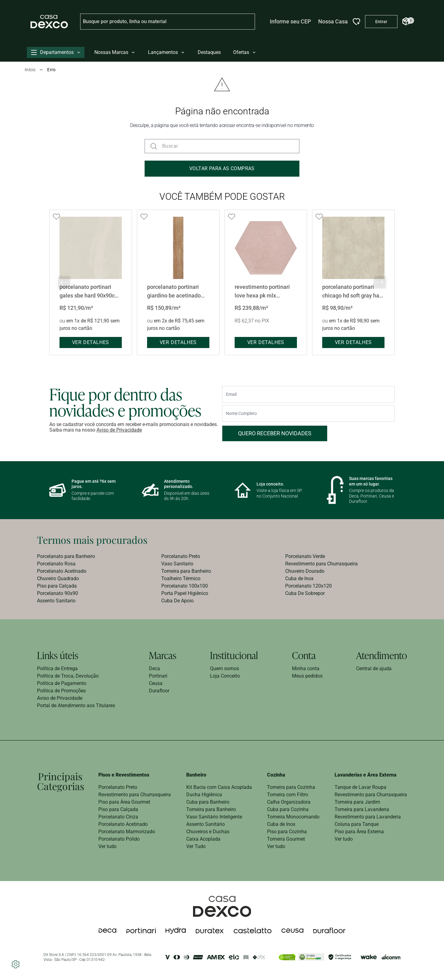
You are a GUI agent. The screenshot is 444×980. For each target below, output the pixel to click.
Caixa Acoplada (203, 839)
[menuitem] (98, 556)
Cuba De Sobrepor (305, 593)
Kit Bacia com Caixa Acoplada (219, 787)
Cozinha (276, 775)
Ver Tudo (196, 846)
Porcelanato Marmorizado (127, 832)
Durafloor (159, 691)
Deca (154, 668)
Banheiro (196, 775)
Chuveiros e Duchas (208, 832)
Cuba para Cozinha (288, 809)
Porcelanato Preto (181, 556)
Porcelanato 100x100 (185, 586)
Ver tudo (107, 846)
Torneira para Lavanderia (362, 809)
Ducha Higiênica (204, 795)
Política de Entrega (57, 668)
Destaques (209, 52)
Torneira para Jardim (357, 802)
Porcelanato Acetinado (62, 571)
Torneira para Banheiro (186, 571)
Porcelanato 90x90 (58, 593)
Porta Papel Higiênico (185, 593)
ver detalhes (91, 342)
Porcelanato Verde (305, 556)
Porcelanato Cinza (118, 817)
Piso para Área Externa (359, 832)
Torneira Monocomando (293, 817)
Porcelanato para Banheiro (66, 556)
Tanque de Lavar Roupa (360, 787)
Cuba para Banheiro (208, 802)
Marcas (163, 655)
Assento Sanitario (56, 601)
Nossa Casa (333, 21)
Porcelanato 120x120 (308, 586)
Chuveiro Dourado (305, 571)
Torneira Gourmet (286, 839)
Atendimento (382, 655)
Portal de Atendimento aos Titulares (76, 705)
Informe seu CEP (290, 21)
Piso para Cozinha (287, 832)
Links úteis (58, 655)
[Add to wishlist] (56, 217)
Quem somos (224, 668)
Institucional (234, 655)
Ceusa (156, 683)
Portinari (158, 676)
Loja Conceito (225, 676)
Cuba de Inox (299, 578)
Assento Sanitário (206, 824)
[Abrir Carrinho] (406, 21)
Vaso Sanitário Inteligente (214, 817)
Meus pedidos (307, 676)
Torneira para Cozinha (291, 787)
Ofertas (245, 52)
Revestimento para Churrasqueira (321, 564)
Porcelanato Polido (119, 839)
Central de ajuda (374, 668)
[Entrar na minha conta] (381, 22)
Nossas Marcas (115, 52)
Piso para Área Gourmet (124, 802)
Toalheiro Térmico (181, 578)
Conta (304, 655)
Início (30, 70)
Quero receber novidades (275, 433)
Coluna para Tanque (357, 824)
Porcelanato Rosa (56, 564)
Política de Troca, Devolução (68, 676)
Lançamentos (167, 52)
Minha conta (306, 668)
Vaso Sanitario (177, 564)
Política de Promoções (61, 691)
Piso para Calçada (57, 586)
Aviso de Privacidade (119, 430)
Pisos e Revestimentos (124, 775)
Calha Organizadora (289, 802)
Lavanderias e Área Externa (366, 775)
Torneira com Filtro (288, 795)
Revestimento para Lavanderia (368, 817)
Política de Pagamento (62, 683)
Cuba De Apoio (177, 601)
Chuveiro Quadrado (58, 578)
